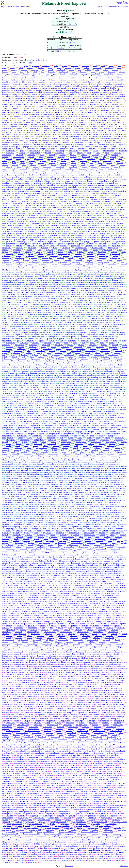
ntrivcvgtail (101, 173)
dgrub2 (38, 375)
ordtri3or (88, 70)
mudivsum (65, 424)
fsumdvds (99, 177)
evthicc (125, 345)
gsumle (39, 250)
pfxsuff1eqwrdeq (34, 151)
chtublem (9, 405)
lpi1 (122, 262)
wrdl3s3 (31, 157)
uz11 (103, 126)
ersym (4, 86)
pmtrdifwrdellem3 (36, 234)
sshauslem (47, 304)
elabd (95, 66)
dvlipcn (111, 365)
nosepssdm (112, 432)
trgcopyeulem (41, 458)
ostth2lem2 (96, 430)
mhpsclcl (16, 274)
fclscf (53, 320)
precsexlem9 (38, 444)
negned (104, 120)
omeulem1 (6, 84)
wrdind (86, 151)
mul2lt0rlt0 (82, 128)
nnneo (73, 84)
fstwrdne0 (19, 149)
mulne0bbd (61, 122)
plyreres (29, 377)
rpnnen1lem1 (20, 128)
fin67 (82, 112)
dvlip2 (120, 365)
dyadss (4, 353)
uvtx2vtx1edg (121, 476)
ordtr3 (97, 70)
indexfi (40, 92)
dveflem (38, 365)
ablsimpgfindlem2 (98, 248)
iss (43, 70)
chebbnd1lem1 (48, 417)
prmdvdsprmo (95, 199)
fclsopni (5, 320)
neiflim (46, 318)
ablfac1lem (31, 246)
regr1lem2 (90, 312)
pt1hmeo (56, 314)
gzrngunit (54, 264)
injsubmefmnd (21, 223)
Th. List (23, 6)
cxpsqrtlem (118, 387)
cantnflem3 (30, 100)
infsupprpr (122, 94)
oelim (68, 82)
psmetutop (116, 331)
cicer (35, 207)
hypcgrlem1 (6, 458)
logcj (76, 385)
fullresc (54, 207)
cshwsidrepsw (121, 199)
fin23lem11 (6, 110)
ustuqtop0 (95, 324)
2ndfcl (88, 213)
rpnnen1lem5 (47, 128)
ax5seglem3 (60, 462)
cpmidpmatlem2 (60, 296)
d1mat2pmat (6, 288)
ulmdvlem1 (33, 381)
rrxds (58, 343)
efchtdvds (100, 401)
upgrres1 (100, 474)
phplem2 (91, 90)
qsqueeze (55, 130)
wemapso (108, 96)
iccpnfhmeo (84, 337)
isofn (78, 205)
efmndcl (102, 221)
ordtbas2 (121, 300)
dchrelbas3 (94, 405)
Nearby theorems (123, 4)
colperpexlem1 (53, 454)
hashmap (80, 145)
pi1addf (50, 339)
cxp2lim (84, 395)
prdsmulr (87, 201)
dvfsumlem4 (75, 369)
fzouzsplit (65, 134)
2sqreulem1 (113, 415)
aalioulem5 (6, 379)
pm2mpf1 (63, 292)
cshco (42, 155)
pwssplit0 (68, 260)
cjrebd (27, 159)
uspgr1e (66, 472)
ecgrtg (27, 466)
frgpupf (71, 240)
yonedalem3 (47, 215)
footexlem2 (40, 454)
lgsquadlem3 (56, 413)
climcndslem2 (76, 171)
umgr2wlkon (36, 494)
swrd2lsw (5, 157)
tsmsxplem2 (63, 324)
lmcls (8, 304)
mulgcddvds (51, 185)
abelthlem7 (6, 383)
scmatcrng (44, 282)
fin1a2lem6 (92, 112)
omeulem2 (17, 84)
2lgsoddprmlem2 (106, 413)
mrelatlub (54, 217)
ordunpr (80, 78)
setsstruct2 (64, 201)
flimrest (95, 318)
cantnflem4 (41, 100)
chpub (39, 405)
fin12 (4, 114)
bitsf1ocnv (91, 181)
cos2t (109, 175)
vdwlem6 (82, 197)
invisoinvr (17, 207)
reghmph (124, 312)
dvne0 (83, 367)
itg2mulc (94, 357)
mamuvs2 (52, 278)
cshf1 (89, 153)
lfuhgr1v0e (77, 472)
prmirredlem (112, 264)
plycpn (38, 377)
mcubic (40, 391)
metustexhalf (81, 331)
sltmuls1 (124, 442)
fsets (35, 201)
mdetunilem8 (44, 284)
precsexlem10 (52, 444)
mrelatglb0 (43, 217)
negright (25, 442)
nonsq (107, 187)
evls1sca (77, 276)
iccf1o (62, 132)
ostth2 (8, 432)
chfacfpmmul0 (11, 296)
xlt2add (88, 130)
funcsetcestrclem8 (37, 213)
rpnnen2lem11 (30, 177)
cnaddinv (41, 242)
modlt (37, 139)
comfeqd (5, 205)
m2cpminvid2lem (56, 288)
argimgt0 (106, 385)
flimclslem (106, 318)
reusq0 (73, 161)
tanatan (41, 393)
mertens (79, 173)
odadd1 (114, 240)
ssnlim (89, 78)
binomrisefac (44, 175)
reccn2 (83, 165)
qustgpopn (6, 324)
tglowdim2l (24, 452)
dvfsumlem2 (49, 369)
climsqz (122, 165)
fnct (90, 114)
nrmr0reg (114, 312)
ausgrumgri (85, 468)
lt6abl (77, 242)
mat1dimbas (44, 280)
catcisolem (39, 211)
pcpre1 (47, 191)
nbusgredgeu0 (97, 476)
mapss (4, 88)
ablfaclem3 (44, 248)
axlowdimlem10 (7, 464)
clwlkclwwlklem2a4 (13, 496)
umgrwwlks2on (64, 494)
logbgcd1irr (58, 389)
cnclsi (90, 302)
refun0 (4, 308)
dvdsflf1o (47, 403)
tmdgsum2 (49, 322)
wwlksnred (21, 490)
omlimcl (108, 82)
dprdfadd (81, 244)
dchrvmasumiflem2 (26, 421)
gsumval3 (97, 242)
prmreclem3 (19, 195)
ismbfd (78, 353)
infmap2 (91, 106)
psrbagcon (89, 270)
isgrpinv (88, 223)
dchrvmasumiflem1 (9, 421)
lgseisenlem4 (6, 413)
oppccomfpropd (41, 205)
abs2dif (5, 161)
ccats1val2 (93, 149)
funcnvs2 (52, 155)
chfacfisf (50, 294)
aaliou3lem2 (28, 379)
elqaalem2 (82, 377)
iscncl (81, 302)
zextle (46, 126)
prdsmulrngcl (73, 250)
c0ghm (91, 252)
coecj (8, 377)
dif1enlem (59, 90)
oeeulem (34, 84)
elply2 (103, 373)
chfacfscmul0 (89, 294)
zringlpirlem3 (67, 264)
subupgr (124, 472)
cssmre (70, 268)
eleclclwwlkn (20, 500)
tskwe (100, 102)
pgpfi (102, 236)
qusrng (95, 250)
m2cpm (18, 288)
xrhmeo (96, 337)
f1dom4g (84, 88)
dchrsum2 (37, 407)
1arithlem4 (44, 195)
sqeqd (122, 157)
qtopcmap (60, 312)
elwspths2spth (90, 494)
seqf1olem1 (57, 141)
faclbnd (46, 143)
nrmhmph (9, 314)
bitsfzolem (37, 181)
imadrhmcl (60, 258)
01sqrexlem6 (65, 159)
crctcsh (9, 488)
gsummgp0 (16, 252)
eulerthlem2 (29, 189)
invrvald (93, 284)
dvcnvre (5, 369)
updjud (92, 102)
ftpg (41, 74)
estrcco (50, 211)
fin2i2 (16, 110)
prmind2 (123, 185)
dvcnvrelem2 (113, 367)
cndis (117, 302)
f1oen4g (74, 88)
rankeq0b (53, 102)
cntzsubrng (79, 254)
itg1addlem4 (23, 355)
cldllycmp (117, 306)
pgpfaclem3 (32, 248)
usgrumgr (123, 468)
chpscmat (120, 292)
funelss (4, 80)
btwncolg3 (17, 450)
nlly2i (107, 306)
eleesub (80, 460)
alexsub (93, 320)
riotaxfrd (99, 76)
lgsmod (61, 409)
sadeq (27, 183)
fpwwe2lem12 (59, 116)
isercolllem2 (60, 167)
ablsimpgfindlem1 (81, 248)
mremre (42, 203)
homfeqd (118, 203)
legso (71, 450)
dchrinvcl (106, 405)
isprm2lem (112, 185)
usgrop (74, 468)
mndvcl (107, 219)
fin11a (38, 112)
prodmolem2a (20, 175)
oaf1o (76, 82)
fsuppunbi (96, 92)
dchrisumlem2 (80, 419)
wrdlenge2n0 (6, 149)
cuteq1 (30, 438)
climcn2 (73, 165)
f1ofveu (109, 76)
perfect (84, 405)
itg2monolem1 (7, 359)
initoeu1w (49, 209)
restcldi (90, 300)
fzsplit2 (96, 132)
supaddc (74, 124)
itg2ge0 (5, 357)
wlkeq (25, 482)
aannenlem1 (95, 377)
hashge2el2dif (38, 147)
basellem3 (17, 401)
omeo (124, 179)
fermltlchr (35, 266)
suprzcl (64, 126)
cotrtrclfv (50, 157)
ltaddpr (105, 118)
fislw (69, 238)
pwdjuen (51, 106)
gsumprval (10, 219)
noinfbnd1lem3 (7, 436)
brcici (27, 207)
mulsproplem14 (111, 442)
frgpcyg (111, 266)
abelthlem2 (119, 381)
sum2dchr (60, 407)
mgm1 (113, 217)
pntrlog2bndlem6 (24, 428)
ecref (26, 86)
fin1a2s (13, 114)
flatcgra (93, 458)
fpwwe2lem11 (45, 116)
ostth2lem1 (84, 430)
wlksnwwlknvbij (8, 492)
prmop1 (83, 199)
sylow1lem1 (41, 236)
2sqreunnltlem (33, 417)
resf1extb (109, 78)
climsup (94, 167)
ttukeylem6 (70, 114)
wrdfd (105, 147)
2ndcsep (88, 306)
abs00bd (102, 159)
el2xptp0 (120, 78)
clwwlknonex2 (7, 502)
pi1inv (71, 339)
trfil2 (116, 314)
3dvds (31, 179)
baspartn (81, 298)
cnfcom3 (102, 100)
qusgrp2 (64, 225)
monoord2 (45, 141)
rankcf (49, 118)
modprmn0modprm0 (107, 189)
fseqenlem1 (34, 104)
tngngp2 (25, 333)
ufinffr (79, 316)
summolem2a (70, 169)
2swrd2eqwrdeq (18, 157)
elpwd (4, 68)
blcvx (47, 335)
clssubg (90, 322)
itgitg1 (20, 361)
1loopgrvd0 (48, 480)
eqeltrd (56, 66)
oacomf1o (98, 82)
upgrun (42, 468)
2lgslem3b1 (80, 413)
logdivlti (24, 387)
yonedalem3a (6, 215)
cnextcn (27, 322)
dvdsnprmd (10, 187)
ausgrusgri (97, 468)
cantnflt (51, 98)
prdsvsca (97, 201)
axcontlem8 (113, 464)
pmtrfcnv (107, 231)
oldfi (62, 438)
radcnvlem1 (75, 381)
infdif (82, 106)
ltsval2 (26, 432)
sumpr (92, 169)
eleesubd (90, 460)
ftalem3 (105, 399)
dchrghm (117, 405)
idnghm (18, 335)
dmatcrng (115, 280)
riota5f (90, 76)
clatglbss (121, 215)
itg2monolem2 (21, 359)
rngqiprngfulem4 (103, 262)
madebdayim (51, 438)
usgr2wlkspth (82, 484)
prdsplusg (76, 201)
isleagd (4, 460)
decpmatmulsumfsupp (9, 290)
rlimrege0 (120, 163)
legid (27, 450)
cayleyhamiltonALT (67, 298)
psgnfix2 (122, 266)
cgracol (102, 458)
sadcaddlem (103, 181)
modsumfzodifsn (120, 139)
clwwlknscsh (6, 500)
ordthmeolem (44, 314)
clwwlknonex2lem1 (114, 500)
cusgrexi (67, 478)
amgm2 (53, 161)
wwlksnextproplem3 (61, 492)
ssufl (43, 316)
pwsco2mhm (46, 221)
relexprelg (62, 157)
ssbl (105, 329)
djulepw (61, 106)
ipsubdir (22, 268)
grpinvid (98, 223)
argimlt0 (116, 385)
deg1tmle (85, 371)
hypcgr (30, 458)
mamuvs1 (41, 278)
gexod (122, 234)
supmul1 (94, 124)
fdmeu (93, 72)
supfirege (114, 124)
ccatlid (53, 149)
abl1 (31, 242)
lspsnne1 (100, 260)
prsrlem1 (5, 120)
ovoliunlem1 (100, 347)
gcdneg (58, 183)
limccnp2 (66, 363)
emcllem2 (61, 397)
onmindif (115, 70)
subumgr (9, 474)
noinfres (117, 434)
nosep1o (91, 432)
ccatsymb (43, 149)
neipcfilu (73, 326)
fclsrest (44, 320)
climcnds (88, 171)
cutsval (101, 436)
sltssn (92, 436)
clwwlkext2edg (80, 498)
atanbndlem (73, 393)
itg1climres (56, 355)
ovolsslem (21, 347)
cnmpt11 (124, 310)
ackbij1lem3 (103, 106)
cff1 (54, 108)
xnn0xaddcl (67, 130)
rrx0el (66, 343)
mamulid (88, 278)
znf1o (64, 266)
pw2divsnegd (111, 446)
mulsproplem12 (81, 442)
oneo (117, 82)
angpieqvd (6, 391)
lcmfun (40, 185)
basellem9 (51, 401)
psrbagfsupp (65, 270)
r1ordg (15, 102)
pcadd (8, 193)
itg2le (32, 357)
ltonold (122, 444)
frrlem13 (92, 80)
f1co (43, 72)
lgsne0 (82, 409)
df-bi (30, 63)
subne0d (114, 120)
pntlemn (124, 428)
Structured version (103, 6)
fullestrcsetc (23, 213)
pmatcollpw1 (26, 290)
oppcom (88, 454)
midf (57, 456)
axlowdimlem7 (111, 462)
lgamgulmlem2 (7, 399)
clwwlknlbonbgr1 (111, 496)
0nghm (123, 333)
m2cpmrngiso (85, 288)
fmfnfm (27, 318)
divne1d (24, 124)
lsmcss (61, 268)
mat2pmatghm (79, 286)
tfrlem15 (15, 82)
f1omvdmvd (56, 231)
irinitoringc (10, 266)
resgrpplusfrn (76, 223)
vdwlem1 (39, 197)
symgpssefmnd (56, 229)
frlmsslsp (5, 270)
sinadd (91, 175)
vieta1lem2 (71, 377)
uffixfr (70, 316)
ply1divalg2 (108, 371)
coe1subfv (80, 274)
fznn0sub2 (26, 134)
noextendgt (56, 432)
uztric (95, 126)
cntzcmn (93, 240)
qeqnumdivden (72, 187)
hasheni (109, 143)
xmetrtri (5, 329)
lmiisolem (114, 456)
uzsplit (115, 132)
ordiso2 (8, 96)
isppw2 (70, 401)
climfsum (54, 171)
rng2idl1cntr (89, 262)
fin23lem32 (56, 110)
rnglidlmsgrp (20, 262)
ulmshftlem (109, 379)
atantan (62, 393)
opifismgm (124, 217)
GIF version (125, 6)
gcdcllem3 (37, 183)
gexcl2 (19, 236)
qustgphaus (29, 324)
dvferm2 (85, 365)
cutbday (111, 436)
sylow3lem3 (92, 238)
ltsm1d (44, 442)
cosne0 (118, 383)
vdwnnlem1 (18, 199)
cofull (8, 209)
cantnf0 (60, 98)
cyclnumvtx (6, 486)
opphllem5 (111, 454)
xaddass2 (78, 130)
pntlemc (84, 428)
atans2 (94, 393)
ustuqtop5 (5, 326)
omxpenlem (6, 90)
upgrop (90, 466)
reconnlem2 (91, 335)
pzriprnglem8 (23, 266)
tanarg (14, 387)
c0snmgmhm (102, 252)
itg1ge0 (12, 355)
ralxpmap (22, 88)
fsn (34, 74)
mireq (34, 452)
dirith (55, 424)
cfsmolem (71, 108)
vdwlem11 (116, 197)
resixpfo (54, 88)
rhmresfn (66, 256)
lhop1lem (93, 367)
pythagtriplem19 (23, 191)
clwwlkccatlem (119, 494)
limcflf (16, 363)
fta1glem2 (34, 373)
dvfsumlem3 (62, 369)
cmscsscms (48, 343)
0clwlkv (89, 502)
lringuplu (51, 254)
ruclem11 (53, 177)
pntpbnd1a (38, 428)
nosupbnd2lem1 (85, 434)
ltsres (35, 432)
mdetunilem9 (57, 284)
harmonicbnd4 (85, 397)
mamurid (98, 278)
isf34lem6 (28, 112)
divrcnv (98, 171)
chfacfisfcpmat (63, 294)
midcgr (76, 456)
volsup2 (39, 353)
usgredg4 (87, 470)
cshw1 (107, 153)
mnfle (29, 130)
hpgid (32, 456)
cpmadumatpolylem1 (9, 298)
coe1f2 (58, 274)
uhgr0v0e (56, 472)
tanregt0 (36, 385)
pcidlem (57, 191)
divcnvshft (109, 171)
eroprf (67, 86)
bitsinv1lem (79, 181)
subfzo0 (5, 136)
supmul (104, 124)
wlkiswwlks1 (58, 488)
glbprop (80, 215)
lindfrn (35, 270)
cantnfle (41, 98)
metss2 (25, 331)
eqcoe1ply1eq (106, 274)
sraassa (54, 270)
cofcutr (70, 438)
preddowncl (61, 70)
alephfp (5, 106)
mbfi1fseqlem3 (69, 355)
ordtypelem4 (19, 96)
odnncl (64, 234)
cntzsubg (123, 227)
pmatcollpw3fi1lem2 (9, 292)
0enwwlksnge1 (44, 488)
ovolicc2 (93, 349)
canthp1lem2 (86, 116)
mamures (121, 276)
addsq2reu (62, 415)
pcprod (47, 193)
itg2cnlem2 (118, 359)
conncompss (43, 306)
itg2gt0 (95, 359)
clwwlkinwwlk (7, 498)
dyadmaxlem (16, 353)
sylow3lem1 (79, 238)
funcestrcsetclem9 (8, 213)
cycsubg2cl (28, 227)
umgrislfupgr (63, 468)
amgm (28, 397)
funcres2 (102, 207)
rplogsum (36, 424)
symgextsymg (117, 229)
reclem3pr (116, 118)
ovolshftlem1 (21, 349)
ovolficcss (10, 347)
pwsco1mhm (33, 221)
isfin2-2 (26, 110)
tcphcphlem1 (30, 341)
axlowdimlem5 (96, 462)
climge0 (15, 165)
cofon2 (90, 84)
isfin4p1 (113, 108)
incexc (64, 171)
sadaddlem (6, 183)
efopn (89, 387)
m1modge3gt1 (78, 139)
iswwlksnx (19, 488)
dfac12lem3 (40, 106)
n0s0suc (46, 446)
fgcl (100, 314)
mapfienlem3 (46, 94)
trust (73, 324)
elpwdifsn (41, 68)
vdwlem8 (93, 197)
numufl (35, 316)
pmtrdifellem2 (21, 234)
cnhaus (26, 304)
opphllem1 (99, 454)
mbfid (69, 353)
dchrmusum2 (109, 419)
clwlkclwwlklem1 (47, 496)
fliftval (53, 76)
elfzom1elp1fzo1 (93, 134)
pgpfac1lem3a (103, 246)
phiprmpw (5, 189)
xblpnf (73, 329)
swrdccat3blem (35, 153)
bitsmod (57, 181)
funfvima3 (73, 74)
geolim (14, 173)
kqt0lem (79, 312)
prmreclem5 (32, 195)
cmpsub (77, 304)
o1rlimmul (102, 165)
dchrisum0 (25, 424)
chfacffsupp (76, 294)
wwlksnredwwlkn (60, 490)
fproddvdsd (55, 179)
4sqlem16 (17, 197)
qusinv (117, 225)
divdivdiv (109, 122)
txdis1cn (73, 310)
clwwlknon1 (83, 500)
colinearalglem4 (68, 460)
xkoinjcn (20, 312)
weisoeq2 (81, 76)
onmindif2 (70, 78)
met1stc (45, 331)
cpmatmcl (53, 286)
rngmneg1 (49, 250)
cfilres (115, 341)
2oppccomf (27, 205)
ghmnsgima (69, 227)
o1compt (33, 165)
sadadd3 (114, 181)
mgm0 (104, 217)
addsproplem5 (25, 440)
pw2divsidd (18, 448)
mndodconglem (52, 234)
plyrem (60, 377)
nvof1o (4, 76)
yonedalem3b (34, 215)
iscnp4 (53, 302)
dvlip (102, 365)
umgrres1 (111, 474)
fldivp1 (57, 193)
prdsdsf (15, 329)
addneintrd (52, 120)
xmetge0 (105, 326)
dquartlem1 (61, 391)
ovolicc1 (69, 349)
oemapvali (106, 98)
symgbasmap (33, 229)
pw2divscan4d (97, 446)
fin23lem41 (117, 110)
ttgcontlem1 (43, 460)
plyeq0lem (122, 373)
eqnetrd (65, 66)
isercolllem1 (47, 167)
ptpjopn (125, 308)
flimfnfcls (74, 320)
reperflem (57, 335)
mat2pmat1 (106, 286)
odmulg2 (82, 234)
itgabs (89, 361)
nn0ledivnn (106, 128)
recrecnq (68, 118)
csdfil (8, 316)
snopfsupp (115, 92)
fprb (47, 74)
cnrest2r (108, 302)
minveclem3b (20, 345)
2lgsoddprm (120, 413)
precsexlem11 (66, 444)
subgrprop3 (103, 472)
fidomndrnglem (47, 258)
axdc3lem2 (36, 114)
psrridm (9, 272)
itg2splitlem (105, 357)
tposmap (5, 280)
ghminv (39, 227)
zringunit (90, 264)
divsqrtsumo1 (108, 395)
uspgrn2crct (42, 486)
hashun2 (27, 145)
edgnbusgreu (83, 476)
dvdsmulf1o (101, 403)
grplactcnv (22, 225)
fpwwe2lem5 (18, 116)
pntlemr (9, 430)
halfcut (29, 448)
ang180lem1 (71, 389)
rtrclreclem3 (86, 157)
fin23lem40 (105, 110)
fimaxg (107, 90)
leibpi (122, 393)
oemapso (96, 98)
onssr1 (44, 102)
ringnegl (119, 250)
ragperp (5, 454)
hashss (59, 145)
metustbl (104, 331)
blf (89, 329)
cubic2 (50, 391)
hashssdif (69, 145)
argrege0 (95, 385)
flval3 (41, 136)
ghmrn (48, 227)
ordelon (71, 70)
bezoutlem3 (69, 183)
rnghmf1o (80, 252)
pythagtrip (37, 191)
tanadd (100, 175)
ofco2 (108, 278)
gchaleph (123, 116)
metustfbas (93, 331)
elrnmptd (24, 70)
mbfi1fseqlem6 (113, 355)
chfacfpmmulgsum (44, 296)
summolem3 (57, 169)
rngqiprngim (76, 262)
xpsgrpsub (84, 225)
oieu (79, 96)
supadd (84, 124)
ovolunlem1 (78, 347)
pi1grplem (60, 339)
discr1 (17, 143)
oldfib (76, 446)
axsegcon (49, 462)
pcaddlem (123, 191)
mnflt (12, 130)
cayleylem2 (92, 229)
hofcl (115, 213)
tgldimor (97, 448)
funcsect (73, 207)
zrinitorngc (42, 256)
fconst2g (63, 74)
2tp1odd (77, 179)
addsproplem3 (120, 438)
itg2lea (71, 357)
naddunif (119, 84)
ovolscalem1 (34, 349)
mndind (22, 221)
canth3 (98, 114)
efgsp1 (32, 240)
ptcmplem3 (116, 320)
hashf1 (112, 145)
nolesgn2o (68, 432)
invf (61, 205)
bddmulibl (99, 361)
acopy (111, 458)
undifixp (44, 88)
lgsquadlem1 (30, 413)
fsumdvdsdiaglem (34, 403)
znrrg (102, 266)
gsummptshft (10, 244)
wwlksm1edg (118, 488)
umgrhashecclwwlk (51, 500)
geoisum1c (46, 173)
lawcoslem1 (109, 389)
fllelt (14, 136)
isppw (61, 401)
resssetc (18, 211)
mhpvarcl (27, 274)
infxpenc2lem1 (7, 104)
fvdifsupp (42, 80)
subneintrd (6, 122)
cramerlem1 (104, 284)
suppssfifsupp (74, 92)
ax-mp (32, 60)
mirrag (82, 452)
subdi (39, 122)
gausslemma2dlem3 (68, 411)
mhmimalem (10, 221)
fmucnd (62, 326)
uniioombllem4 (105, 351)
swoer (19, 86)
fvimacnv (122, 72)
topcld (4, 300)
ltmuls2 (18, 444)
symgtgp (60, 322)
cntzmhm (9, 229)
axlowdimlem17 (38, 464)
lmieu (94, 456)
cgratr (83, 458)
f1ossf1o (26, 74)
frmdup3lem (80, 221)
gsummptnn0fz (48, 244)
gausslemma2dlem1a (50, 411)
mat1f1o (82, 280)
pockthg (114, 193)
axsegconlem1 (113, 460)
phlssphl (42, 268)
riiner (49, 86)
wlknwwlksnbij (7, 490)
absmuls (112, 444)
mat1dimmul (70, 280)
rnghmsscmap (7, 256)
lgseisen (18, 413)
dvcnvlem (28, 365)
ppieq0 (121, 401)
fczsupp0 (74, 80)
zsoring (85, 446)
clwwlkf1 (56, 498)
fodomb (81, 114)
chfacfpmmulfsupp (27, 296)
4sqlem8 (75, 195)
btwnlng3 (117, 450)
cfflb (61, 108)
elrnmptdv (35, 70)
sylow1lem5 (92, 236)
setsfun (44, 201)
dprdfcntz (71, 244)
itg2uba (61, 357)
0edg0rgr (117, 480)
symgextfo (104, 229)
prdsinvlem (42, 225)
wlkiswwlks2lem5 (73, 488)
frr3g (7, 102)
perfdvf (95, 363)
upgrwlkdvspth (116, 482)
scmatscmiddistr (7, 282)
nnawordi (52, 84)
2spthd (4, 494)
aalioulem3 (107, 377)
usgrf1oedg (75, 470)
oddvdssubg (21, 242)
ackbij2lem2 (17, 108)
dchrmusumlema (95, 419)
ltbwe (54, 272)
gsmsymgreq (19, 231)
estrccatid (60, 211)
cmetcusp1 (36, 343)
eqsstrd (111, 66)
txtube (82, 310)
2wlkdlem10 (117, 492)
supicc (86, 132)
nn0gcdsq (85, 187)
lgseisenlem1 (84, 411)
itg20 (23, 357)
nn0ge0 (24, 126)
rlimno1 (36, 167)
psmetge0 (94, 326)
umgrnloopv (123, 466)
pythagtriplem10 (8, 191)
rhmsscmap (91, 256)
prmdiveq (41, 189)
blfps (82, 329)
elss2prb (65, 147)
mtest (56, 381)
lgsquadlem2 (43, 413)
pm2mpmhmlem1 (93, 292)
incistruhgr (79, 466)
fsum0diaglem (113, 169)
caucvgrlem (105, 167)
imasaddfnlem (18, 203)
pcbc (85, 193)
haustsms (51, 324)
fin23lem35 (80, 110)
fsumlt (25, 171)
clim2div (90, 173)
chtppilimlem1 (88, 417)
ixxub (28, 132)
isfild (83, 314)
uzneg (86, 126)
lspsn (35, 260)
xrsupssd (9, 132)
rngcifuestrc (30, 256)
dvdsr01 (60, 252)
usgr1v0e (9, 476)
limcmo (25, 363)
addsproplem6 (39, 440)
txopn (99, 308)
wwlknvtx (31, 488)
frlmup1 (25, 270)
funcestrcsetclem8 (111, 211)
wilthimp (95, 399)
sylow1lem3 (66, 236)
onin (80, 70)
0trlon (71, 502)
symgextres (6, 231)
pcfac (77, 193)
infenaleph (115, 104)
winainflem (19, 118)
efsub (55, 175)
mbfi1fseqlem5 (99, 355)
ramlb (36, 199)
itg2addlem (85, 359)
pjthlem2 (81, 345)
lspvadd (89, 260)
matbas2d (63, 278)
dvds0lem (87, 177)
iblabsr (69, 361)
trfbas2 (74, 314)
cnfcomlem (82, 100)
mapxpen (48, 90)
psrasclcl (19, 272)
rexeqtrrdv (85, 66)
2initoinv (37, 209)
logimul (5, 387)
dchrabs (5, 407)
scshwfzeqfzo (7, 155)
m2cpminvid (42, 288)
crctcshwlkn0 (123, 486)
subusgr (19, 474)
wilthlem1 (72, 399)
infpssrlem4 (83, 108)
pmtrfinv (86, 231)
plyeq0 (8, 375)
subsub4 (94, 120)
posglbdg (110, 215)
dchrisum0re (75, 421)
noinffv (107, 434)
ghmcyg (86, 242)
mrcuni (69, 203)
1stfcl (79, 213)
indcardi (54, 104)
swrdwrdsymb (11, 151)
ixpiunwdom (30, 98)
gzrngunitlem (42, 264)
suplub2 (94, 94)
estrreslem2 (87, 211)
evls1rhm (66, 276)
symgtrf (118, 231)
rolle (94, 365)
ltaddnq (78, 118)
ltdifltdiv (59, 136)
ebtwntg (18, 466)
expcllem (85, 141)
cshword (80, 153)
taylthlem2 (88, 379)
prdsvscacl (6, 260)
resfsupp (15, 94)
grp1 (32, 225)
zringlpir (100, 264)
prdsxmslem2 (57, 331)
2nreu (119, 66)
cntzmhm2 (20, 229)
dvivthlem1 (63, 367)
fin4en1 (94, 108)
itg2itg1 (14, 357)
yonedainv (59, 215)
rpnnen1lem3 (33, 128)
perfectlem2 (73, 405)
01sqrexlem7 (78, 159)
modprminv (76, 189)
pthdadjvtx (102, 482)
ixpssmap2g (34, 88)
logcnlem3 (58, 387)
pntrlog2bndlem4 (116, 426)
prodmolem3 (6, 175)
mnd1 (98, 219)
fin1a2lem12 (117, 112)
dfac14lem (18, 310)
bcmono (70, 407)
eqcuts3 (20, 438)
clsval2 (29, 300)
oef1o (72, 100)
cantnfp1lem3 (84, 98)
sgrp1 (32, 219)
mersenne (61, 405)
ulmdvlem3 (45, 381)
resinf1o (25, 385)
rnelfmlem (117, 316)
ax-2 (42, 60)
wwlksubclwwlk (111, 498)
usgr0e (46, 472)
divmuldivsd (79, 444)
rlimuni (74, 163)
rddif (13, 161)
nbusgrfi (109, 476)
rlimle (19, 167)
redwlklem (71, 482)
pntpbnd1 (49, 428)
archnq (87, 118)
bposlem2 (101, 407)
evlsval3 (97, 272)
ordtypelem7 (44, 96)
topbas (107, 298)
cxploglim (95, 395)
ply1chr (18, 276)
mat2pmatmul (93, 286)
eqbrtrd (78, 68)
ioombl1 (52, 351)
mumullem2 (10, 403)
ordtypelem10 (69, 96)
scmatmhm (67, 282)
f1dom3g (94, 88)
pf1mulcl (98, 276)
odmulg (92, 234)
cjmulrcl (113, 157)
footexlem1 (28, 454)
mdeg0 (15, 371)
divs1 (27, 444)
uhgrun (56, 466)
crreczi (115, 141)
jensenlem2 (6, 397)
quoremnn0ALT (108, 136)
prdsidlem (88, 219)
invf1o (70, 205)
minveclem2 (6, 345)
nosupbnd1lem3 (54, 434)
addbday (64, 440)
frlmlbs (15, 270)
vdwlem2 (50, 197)
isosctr (120, 389)
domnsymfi (70, 90)
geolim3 (17, 379)
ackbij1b (5, 108)
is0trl (62, 502)
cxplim (65, 395)
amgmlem (18, 397)
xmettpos (116, 326)
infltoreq (112, 94)
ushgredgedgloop (21, 472)
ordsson (60, 78)
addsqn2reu (74, 415)
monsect (87, 205)
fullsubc (44, 207)
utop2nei (42, 326)
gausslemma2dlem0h (32, 411)
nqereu (58, 118)
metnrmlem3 (23, 337)
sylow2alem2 (24, 238)
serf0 (13, 169)
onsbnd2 (36, 446)
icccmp (80, 335)
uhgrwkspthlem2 (21, 484)
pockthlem (103, 193)
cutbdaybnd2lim (7, 438)
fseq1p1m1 (6, 134)
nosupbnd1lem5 (70, 434)
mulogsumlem (78, 424)
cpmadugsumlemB (76, 296)
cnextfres (37, 322)
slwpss (111, 236)
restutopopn (83, 324)
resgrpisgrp (106, 225)
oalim (51, 82)
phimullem (17, 189)
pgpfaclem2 (19, 248)
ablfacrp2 (19, 246)
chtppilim (100, 417)
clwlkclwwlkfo (96, 496)
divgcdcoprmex (77, 185)
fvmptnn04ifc (24, 294)
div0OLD (82, 122)
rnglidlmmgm (7, 262)
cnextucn (83, 326)
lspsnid (16, 260)
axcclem (59, 114)
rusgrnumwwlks (104, 494)
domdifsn (113, 88)
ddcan (119, 122)
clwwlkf (45, 498)
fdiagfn (13, 88)
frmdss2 (58, 221)
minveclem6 (59, 345)
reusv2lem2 (97, 68)
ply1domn (96, 371)
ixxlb (36, 132)
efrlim (56, 395)
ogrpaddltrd (17, 250)
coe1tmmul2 (92, 274)
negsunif (5, 442)
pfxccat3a (22, 153)
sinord (16, 385)
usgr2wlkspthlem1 (49, 484)
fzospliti (55, 134)
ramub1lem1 (63, 199)
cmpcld (87, 304)
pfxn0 (22, 151)
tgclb (99, 298)
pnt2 (68, 430)
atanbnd (84, 393)
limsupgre (95, 161)
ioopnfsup (5, 139)
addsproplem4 (11, 440)
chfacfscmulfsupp (104, 294)
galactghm (80, 229)
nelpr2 (12, 68)
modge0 (27, 139)
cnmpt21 (9, 312)
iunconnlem (10, 306)
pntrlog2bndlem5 (8, 428)
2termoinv (70, 209)
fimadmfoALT (64, 72)
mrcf (61, 203)
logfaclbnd (50, 405)
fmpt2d (17, 74)
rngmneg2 (61, 250)
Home (9, 6)
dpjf (123, 244)
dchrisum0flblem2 (60, 421)
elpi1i (41, 339)
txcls (107, 308)
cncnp (99, 302)
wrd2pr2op (95, 155)
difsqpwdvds (110, 191)
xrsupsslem (99, 130)
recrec (99, 122)
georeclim (35, 173)
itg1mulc (35, 355)
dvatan (103, 393)
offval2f (14, 78)
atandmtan (51, 393)
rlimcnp (36, 395)
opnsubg (80, 322)
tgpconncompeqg (103, 322)
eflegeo (72, 175)
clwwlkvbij (20, 502)
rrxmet (102, 343)
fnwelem (32, 80)
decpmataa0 (99, 288)
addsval (108, 438)
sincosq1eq (107, 383)
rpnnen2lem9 (16, 177)
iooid (44, 132)
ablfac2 (55, 248)
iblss (4, 361)
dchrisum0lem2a (119, 421)
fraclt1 (22, 136)
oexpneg (66, 179)
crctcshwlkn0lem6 (107, 486)
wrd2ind (95, 151)
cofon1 (81, 84)
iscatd (109, 203)
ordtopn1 (9, 302)
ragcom (55, 452)
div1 (91, 122)
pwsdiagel (120, 201)
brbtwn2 (55, 460)
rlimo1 (92, 165)
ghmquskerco (92, 227)
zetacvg (111, 397)
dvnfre (18, 365)
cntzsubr (90, 254)
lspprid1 (26, 260)
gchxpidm (112, 116)
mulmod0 (17, 139)
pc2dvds (87, 191)
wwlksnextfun (90, 490)
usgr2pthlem (95, 484)
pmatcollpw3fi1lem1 (115, 290)
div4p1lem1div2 (12, 126)
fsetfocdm (96, 86)
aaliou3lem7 (54, 379)
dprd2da (115, 244)
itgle (29, 361)
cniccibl (110, 361)
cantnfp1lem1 (71, 98)
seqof (76, 141)
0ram (45, 199)
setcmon (112, 209)
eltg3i (90, 298)
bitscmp (67, 181)
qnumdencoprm (58, 187)
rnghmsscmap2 (115, 254)
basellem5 (28, 401)
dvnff (115, 363)
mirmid (85, 456)
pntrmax (75, 426)
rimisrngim (10, 254)
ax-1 (37, 60)
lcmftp (31, 185)
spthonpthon (6, 484)
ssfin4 (103, 108)
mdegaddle (26, 371)
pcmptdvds (37, 193)
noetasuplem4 (51, 436)
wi (15, 57)
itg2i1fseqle (60, 359)
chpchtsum (29, 405)
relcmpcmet (24, 343)
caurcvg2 (117, 167)
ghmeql (58, 227)
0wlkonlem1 (42, 502)
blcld (17, 331)
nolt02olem (10, 434)
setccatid (102, 209)
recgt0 (44, 124)
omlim (60, 82)
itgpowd (120, 369)
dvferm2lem (73, 365)
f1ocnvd (5, 78)
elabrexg (84, 74)
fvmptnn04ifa (11, 294)
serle (68, 141)
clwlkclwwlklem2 (64, 496)
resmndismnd (119, 219)
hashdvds (117, 187)
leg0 (63, 450)
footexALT (16, 454)
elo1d (31, 163)
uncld (20, 300)
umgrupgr (111, 466)
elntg (36, 466)
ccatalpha (81, 149)
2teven (99, 179)
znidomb (85, 266)
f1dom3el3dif (109, 74)
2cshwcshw (117, 153)
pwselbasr (108, 201)
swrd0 (112, 149)
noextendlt (45, 432)
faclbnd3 (66, 143)
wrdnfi (114, 147)
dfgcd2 (80, 183)
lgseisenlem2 (97, 411)
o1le (27, 167)
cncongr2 (101, 185)
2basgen (117, 298)
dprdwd (60, 244)
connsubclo (121, 304)
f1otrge (32, 460)
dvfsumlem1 (36, 369)
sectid (115, 205)
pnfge (20, 130)
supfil (17, 316)
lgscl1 (52, 409)
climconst (41, 163)
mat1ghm (93, 280)
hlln (78, 450)
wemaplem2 (97, 96)
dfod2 (113, 234)
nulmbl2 (115, 349)
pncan (75, 120)
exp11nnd (35, 143)
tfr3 (23, 82)
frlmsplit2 (87, 268)
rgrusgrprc (6, 482)
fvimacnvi (112, 72)
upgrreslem (47, 474)
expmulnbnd (6, 143)
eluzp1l (112, 126)
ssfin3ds (44, 110)
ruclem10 (42, 177)
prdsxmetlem (26, 329)
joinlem (90, 215)
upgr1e (18, 468)
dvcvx (14, 369)
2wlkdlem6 (93, 492)
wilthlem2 (84, 399)
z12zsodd (65, 448)
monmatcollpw (55, 290)
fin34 (57, 112)
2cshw (98, 153)
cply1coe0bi (6, 276)
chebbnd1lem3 (62, 417)
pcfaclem (67, 193)
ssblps (97, 329)
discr (26, 143)
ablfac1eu (63, 246)
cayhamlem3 (38, 298)
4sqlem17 (28, 197)
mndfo (66, 219)
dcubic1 (31, 391)
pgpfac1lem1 (76, 246)
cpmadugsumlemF (110, 296)
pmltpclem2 (93, 345)
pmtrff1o (97, 231)
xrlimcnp (46, 395)
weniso (62, 76)
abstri (120, 159)
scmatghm (56, 282)
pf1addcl (87, 276)
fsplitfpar (14, 80)
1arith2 (54, 195)
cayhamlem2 (25, 298)
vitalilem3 (59, 353)
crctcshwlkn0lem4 (74, 486)
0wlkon (53, 502)
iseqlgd (14, 460)
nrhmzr (40, 254)
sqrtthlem (43, 161)
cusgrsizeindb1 (103, 478)
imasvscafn (31, 203)
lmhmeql (57, 260)
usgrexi (57, 478)
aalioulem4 (119, 377)
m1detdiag (104, 282)
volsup (29, 351)
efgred (52, 240)
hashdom (5, 145)
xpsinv (74, 225)
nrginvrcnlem (71, 333)
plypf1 (18, 375)
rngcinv (19, 256)
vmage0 (80, 401)
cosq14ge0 (95, 383)
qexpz (93, 193)
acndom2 (93, 104)
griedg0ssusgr (90, 472)
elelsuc (106, 70)
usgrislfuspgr (37, 470)
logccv (107, 387)
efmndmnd (113, 221)
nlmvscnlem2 (47, 333)
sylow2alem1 (11, 238)
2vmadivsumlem (8, 426)
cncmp (68, 304)
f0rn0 (35, 72)
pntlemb (94, 428)
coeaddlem (66, 375)
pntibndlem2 (72, 428)
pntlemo (49, 430)
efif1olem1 (47, 385)
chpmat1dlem (108, 292)
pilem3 (53, 383)
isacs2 (100, 203)
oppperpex (123, 454)
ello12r (4, 163)
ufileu (51, 316)
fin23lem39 (93, 110)
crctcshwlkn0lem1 (57, 486)
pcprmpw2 (98, 191)
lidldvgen (9, 264)
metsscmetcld (11, 343)
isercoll (84, 167)
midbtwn (66, 456)
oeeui (43, 84)
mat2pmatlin (119, 286)
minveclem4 (46, 345)
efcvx (34, 383)
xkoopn (90, 308)
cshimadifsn (31, 155)
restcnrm (36, 304)
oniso (26, 446)
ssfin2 (35, 110)
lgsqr (113, 409)
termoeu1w (82, 209)
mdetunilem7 (30, 284)
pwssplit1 (79, 260)
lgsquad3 (68, 413)
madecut (39, 438)
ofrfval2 (33, 78)
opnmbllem (28, 353)
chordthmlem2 (19, 391)
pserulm (86, 381)
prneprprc (68, 68)
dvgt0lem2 (26, 367)
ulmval (99, 379)
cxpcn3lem (6, 389)
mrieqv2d (90, 203)
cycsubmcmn (66, 242)
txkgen (91, 310)
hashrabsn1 (119, 143)
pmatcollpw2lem (40, 290)
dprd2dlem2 (103, 244)
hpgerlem (22, 456)
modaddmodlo (105, 139)
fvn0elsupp (53, 80)
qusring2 (50, 252)
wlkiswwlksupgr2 (103, 488)
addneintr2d (64, 120)
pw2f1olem (18, 90)
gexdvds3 (29, 236)
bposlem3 (113, 407)
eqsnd (50, 68)
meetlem (100, 215)
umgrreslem (59, 474)
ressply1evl (109, 276)
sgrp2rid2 (48, 223)
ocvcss (52, 268)
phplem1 (81, 90)
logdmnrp (46, 387)
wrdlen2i (84, 155)
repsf (71, 153)
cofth (16, 209)
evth (113, 337)
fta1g (43, 373)
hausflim (76, 318)
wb (21, 57)
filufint (60, 316)
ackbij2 (28, 108)
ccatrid (62, 149)
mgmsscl (73, 217)
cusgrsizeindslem (118, 478)
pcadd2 (17, 193)
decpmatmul (111, 288)
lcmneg (89, 183)
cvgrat (57, 173)
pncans (34, 442)
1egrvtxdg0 (83, 480)
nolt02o (21, 434)
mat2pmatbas (65, 286)
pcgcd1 (77, 191)
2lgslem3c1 (92, 413)
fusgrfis (19, 476)
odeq (73, 234)
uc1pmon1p (120, 371)
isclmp (98, 339)
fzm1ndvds (10, 179)
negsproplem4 (90, 440)
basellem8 (40, 401)
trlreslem (91, 482)
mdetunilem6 (17, 284)
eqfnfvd (101, 72)
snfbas (92, 314)
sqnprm (32, 187)
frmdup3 (92, 221)
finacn (73, 104)
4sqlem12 (118, 195)
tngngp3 (35, 333)
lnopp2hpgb (10, 456)
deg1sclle (74, 371)
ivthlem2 (104, 345)
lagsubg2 (5, 227)
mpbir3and (46, 66)
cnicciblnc (5, 363)
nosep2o (101, 432)
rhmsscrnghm (104, 256)
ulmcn (22, 381)
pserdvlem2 (107, 381)
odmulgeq (103, 234)
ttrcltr (124, 100)
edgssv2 (49, 470)
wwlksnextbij (117, 490)
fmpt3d (8, 74)
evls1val (55, 276)
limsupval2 (84, 161)
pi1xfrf (80, 339)
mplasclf (76, 272)
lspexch (119, 260)
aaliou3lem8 (41, 379)
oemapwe (52, 100)
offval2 (23, 78)
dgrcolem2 (124, 375)
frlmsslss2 (98, 268)
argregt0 (85, 385)
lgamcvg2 (61, 399)
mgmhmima (22, 219)
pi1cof (89, 339)
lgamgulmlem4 (37, 399)
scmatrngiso (80, 282)
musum (74, 403)
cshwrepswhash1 (12, 201)
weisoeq (71, 76)
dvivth (74, 367)
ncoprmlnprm (43, 187)
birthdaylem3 (24, 395)
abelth (16, 383)
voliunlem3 (18, 351)
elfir (65, 94)
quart (80, 391)
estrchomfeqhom (73, 211)
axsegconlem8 (21, 462)
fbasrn (108, 314)
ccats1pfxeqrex (74, 151)
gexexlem (9, 242)
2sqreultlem (6, 417)
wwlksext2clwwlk (95, 498)
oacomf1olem (86, 82)
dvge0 (45, 367)
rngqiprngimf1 (48, 262)
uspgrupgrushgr (110, 468)
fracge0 (32, 136)
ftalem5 (115, 399)
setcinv (9, 211)
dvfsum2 (87, 369)
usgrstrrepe (35, 472)
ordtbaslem (110, 300)
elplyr (112, 373)
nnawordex (63, 84)
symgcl (44, 229)
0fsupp (105, 92)
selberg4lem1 (63, 426)
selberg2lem (22, 426)
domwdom (19, 98)
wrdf (97, 147)
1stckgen (71, 308)
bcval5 (90, 143)
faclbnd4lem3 (78, 143)
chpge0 (90, 401)
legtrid (54, 450)
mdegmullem (51, 371)
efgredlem (42, 240)
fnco (22, 72)
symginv (69, 229)
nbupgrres (71, 476)
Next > (126, 2)
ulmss (14, 381)
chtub (19, 405)
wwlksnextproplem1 (25, 492)
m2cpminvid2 (71, 288)
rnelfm (4, 318)
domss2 (39, 90)
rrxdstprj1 (112, 343)
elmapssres (107, 86)
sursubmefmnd (7, 223)
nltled (33, 120)
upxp (56, 310)
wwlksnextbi (45, 490)
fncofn (14, 72)
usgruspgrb (24, 470)
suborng (91, 258)
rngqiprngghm (34, 262)
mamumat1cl (76, 278)
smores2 (110, 80)
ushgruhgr (46, 466)
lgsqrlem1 (92, 409)
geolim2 (24, 173)
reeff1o (25, 383)
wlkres (61, 482)
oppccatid (16, 205)
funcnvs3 (62, 155)
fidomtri (109, 102)
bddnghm (104, 333)
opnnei (73, 300)
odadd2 (124, 240)
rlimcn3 (53, 165)
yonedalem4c (20, 215)
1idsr (14, 120)
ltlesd (84, 436)
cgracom (74, 458)
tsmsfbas (40, 324)
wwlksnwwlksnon (78, 492)
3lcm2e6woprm (7, 185)
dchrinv (15, 407)
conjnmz (80, 227)
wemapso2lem (120, 96)
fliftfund (44, 76)
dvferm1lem (50, 365)
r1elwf (36, 102)
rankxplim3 (64, 102)
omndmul (5, 250)
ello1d (14, 163)
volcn (49, 353)
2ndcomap (77, 306)
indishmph (31, 314)
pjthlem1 (70, 345)
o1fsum (34, 171)
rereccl (4, 124)
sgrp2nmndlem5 (62, 223)
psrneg (113, 270)
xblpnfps (64, 329)
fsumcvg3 (82, 169)
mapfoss (85, 86)
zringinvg (79, 264)
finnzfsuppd (62, 92)
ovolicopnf (104, 349)
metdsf (102, 335)
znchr (94, 266)
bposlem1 (90, 407)
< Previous (118, 2)
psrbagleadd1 (101, 270)
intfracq (120, 136)
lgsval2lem (42, 409)
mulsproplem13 (96, 442)
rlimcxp (74, 395)
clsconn (31, 306)
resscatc (28, 211)
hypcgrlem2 (19, 458)
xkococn (114, 310)
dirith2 (46, 424)
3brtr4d (87, 68)
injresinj (119, 134)
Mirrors (3, 6)
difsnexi (51, 78)
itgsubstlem (109, 369)
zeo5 (108, 179)
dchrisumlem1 (66, 419)
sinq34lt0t (72, 383)
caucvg (4, 169)
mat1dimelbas (31, 280)
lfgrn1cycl (30, 486)
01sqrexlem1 (38, 159)
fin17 (73, 112)
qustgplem (17, 324)
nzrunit (21, 254)
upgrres (71, 474)
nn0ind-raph (75, 126)
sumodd (18, 181)
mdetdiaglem (116, 282)
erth (34, 86)
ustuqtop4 (117, 324)
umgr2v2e (95, 480)
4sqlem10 (96, 195)
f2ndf (23, 80)
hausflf (116, 318)
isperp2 (120, 452)
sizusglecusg (10, 480)
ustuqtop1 (106, 324)
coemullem (78, 375)
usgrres (90, 474)
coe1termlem (102, 375)
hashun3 (37, 145)
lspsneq (110, 260)
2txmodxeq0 (91, 139)
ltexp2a (95, 141)
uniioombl (118, 351)
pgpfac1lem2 (89, 246)
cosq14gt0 (83, 383)
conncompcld (56, 306)
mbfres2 (87, 353)
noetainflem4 (65, 436)
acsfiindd (21, 217)
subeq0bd (29, 122)
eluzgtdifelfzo (78, 134)
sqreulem (32, 161)
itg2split (117, 357)
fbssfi (65, 314)
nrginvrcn (83, 333)
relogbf (47, 389)
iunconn (21, 306)
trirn (84, 343)
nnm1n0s (67, 446)
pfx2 (105, 155)
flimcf (86, 318)
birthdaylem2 (11, 395)
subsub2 (84, 120)
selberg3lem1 (50, 426)
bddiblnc (120, 361)
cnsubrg (30, 264)
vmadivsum (10, 419)
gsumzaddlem (121, 242)
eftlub (63, 175)
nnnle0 (124, 124)
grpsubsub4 (10, 225)
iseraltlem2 (23, 169)
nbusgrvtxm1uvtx (12, 478)
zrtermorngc (54, 256)
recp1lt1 (64, 124)
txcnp (28, 310)
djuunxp (75, 102)
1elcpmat (5, 286)
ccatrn (71, 149)
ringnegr (5, 252)
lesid (75, 436)
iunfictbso (15, 106)
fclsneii (25, 320)
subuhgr (114, 472)
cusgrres (91, 478)
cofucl (83, 207)
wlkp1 (81, 482)
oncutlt (8, 446)
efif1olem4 (59, 385)
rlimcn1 (43, 165)
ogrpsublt (29, 250)
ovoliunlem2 (113, 347)
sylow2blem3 (48, 238)
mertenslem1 (68, 173)
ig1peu (64, 373)
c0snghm (114, 252)
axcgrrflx (101, 460)
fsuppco (34, 94)
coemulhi (89, 375)
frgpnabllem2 (53, 242)
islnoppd (78, 454)
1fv (46, 134)
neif (57, 300)
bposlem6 (124, 407)
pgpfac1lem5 (6, 248)
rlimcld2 (109, 163)
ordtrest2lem (32, 302)
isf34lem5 (17, 112)
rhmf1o (124, 252)
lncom (4, 452)
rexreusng (30, 68)
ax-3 (47, 60)
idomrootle (53, 373)
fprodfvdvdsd (42, 179)
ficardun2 (72, 106)
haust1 (17, 304)
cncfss (43, 337)
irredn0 (70, 252)
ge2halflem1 (119, 128)
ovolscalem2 (47, 349)
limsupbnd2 (107, 161)
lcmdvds (111, 183)
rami (28, 199)
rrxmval (92, 343)
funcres (92, 207)
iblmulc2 (79, 361)
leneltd (41, 120)
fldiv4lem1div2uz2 (72, 136)
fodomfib (116, 90)
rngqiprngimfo (62, 262)
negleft (15, 442)
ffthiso (123, 207)
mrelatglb (31, 217)
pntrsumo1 (86, 426)
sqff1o (21, 403)
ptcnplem (38, 310)
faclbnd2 (56, 143)
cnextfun (5, 322)
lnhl (86, 450)
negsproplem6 (118, 440)
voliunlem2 (6, 351)
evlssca (118, 272)
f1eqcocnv (14, 76)
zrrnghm (30, 254)
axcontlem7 (100, 464)
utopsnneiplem (18, 326)
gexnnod (9, 236)
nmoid (8, 335)
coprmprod (63, 185)
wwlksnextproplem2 (43, 492)
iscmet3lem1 (72, 341)
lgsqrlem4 (103, 409)
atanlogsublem (7, 393)
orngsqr (81, 258)
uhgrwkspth (35, 484)
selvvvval (5, 274)
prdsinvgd (53, 225)
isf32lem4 (5, 112)
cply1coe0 (118, 274)
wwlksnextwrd (75, 490)
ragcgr (110, 452)
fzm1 (16, 134)
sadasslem (17, 183)
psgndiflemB (10, 268)
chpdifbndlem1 (36, 426)
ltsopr (96, 118)
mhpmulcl (38, 274)
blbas (113, 329)
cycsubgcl (16, 227)
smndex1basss (36, 223)
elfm (97, 316)
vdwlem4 (71, 197)
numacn (64, 104)
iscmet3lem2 (85, 341)
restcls (99, 300)
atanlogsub (20, 393)
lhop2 (102, 367)
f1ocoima (25, 76)
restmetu (5, 333)
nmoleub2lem (109, 339)
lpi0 (115, 262)
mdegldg (5, 371)
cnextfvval (16, 322)
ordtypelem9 (56, 96)
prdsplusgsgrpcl (54, 219)
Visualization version (115, 6)
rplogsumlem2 (38, 419)
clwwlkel (35, 498)
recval (112, 159)
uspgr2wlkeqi (49, 482)
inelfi (72, 94)
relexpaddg (73, 157)
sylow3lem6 (118, 238)
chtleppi (122, 403)
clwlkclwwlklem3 (80, 496)
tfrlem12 (5, 82)
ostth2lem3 (108, 430)
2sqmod (51, 415)
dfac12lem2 (27, 106)
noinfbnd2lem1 (37, 436)
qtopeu (39, 312)
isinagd (121, 458)
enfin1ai (48, 112)
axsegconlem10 (36, 462)
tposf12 (83, 80)
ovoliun (125, 347)
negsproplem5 (104, 440)
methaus (35, 331)
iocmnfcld (37, 335)
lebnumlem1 (6, 339)
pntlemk (38, 430)
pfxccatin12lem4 (108, 151)
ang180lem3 (97, 389)
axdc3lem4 (48, 114)
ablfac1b (42, 246)
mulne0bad (49, 122)
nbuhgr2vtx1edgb (46, 476)
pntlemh (114, 428)
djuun (84, 102)
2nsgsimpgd (66, 248)
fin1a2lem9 (104, 112)
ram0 (53, 199)
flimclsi (66, 318)
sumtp (101, 169)
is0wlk (31, 502)
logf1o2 (80, 387)
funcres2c (113, 207)
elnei (64, 300)
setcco (92, 209)
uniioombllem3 (90, 351)
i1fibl (12, 361)
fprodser (32, 175)
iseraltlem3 (35, 169)
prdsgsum (35, 244)
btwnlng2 (106, 450)
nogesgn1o (80, 432)
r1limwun (39, 118)
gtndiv (55, 126)
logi (68, 385)
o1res (91, 163)
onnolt (18, 446)
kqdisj (70, 312)
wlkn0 (16, 482)
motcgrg (107, 448)
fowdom (8, 98)
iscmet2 (96, 341)
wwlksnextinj (103, 490)
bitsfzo (48, 181)
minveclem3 (33, 345)
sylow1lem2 (54, 236)
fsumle (15, 171)
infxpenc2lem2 (21, 104)
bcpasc (99, 143)
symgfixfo (43, 231)
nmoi (114, 333)
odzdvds (65, 189)
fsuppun (86, 92)
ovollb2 (44, 347)
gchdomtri (5, 116)
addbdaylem (52, 440)
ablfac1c (53, 246)
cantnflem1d (6, 100)
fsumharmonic (99, 397)
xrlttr (46, 130)
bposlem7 (9, 409)
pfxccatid (47, 153)
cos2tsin (118, 175)
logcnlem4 (69, 387)
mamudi (20, 278)
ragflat (101, 452)
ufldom (37, 318)
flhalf (49, 136)
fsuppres (5, 94)
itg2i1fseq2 (72, 359)
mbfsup (97, 353)
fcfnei (84, 320)
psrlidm (122, 270)
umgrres (81, 474)
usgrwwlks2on (49, 494)
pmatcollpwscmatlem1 (28, 292)
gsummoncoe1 (30, 276)
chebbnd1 (75, 417)
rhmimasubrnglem (64, 254)
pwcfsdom (108, 114)
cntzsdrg (71, 258)
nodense (124, 432)
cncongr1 (90, 185)
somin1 (51, 70)
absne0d (63, 161)
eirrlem (5, 177)
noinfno (97, 434)
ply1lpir (84, 373)
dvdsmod (21, 179)
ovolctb (53, 347)
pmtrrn (67, 231)
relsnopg (14, 70)
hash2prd (15, 147)
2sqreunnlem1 (19, 417)
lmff (125, 302)
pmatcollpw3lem (98, 290)
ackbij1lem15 (116, 106)
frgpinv (61, 240)
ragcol (64, 452)
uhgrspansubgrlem (33, 474)
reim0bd (9, 159)
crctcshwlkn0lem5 (91, 486)
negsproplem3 (76, 440)
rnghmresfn (101, 254)
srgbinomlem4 (107, 250)
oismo (87, 96)
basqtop (30, 312)
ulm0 (120, 379)
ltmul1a (54, 124)
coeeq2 (47, 375)
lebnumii (31, 339)
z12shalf (54, 448)
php (99, 90)
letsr (64, 217)
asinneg (99, 391)
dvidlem (105, 363)
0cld (12, 300)
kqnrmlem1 (102, 312)
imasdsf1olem (51, 329)
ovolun (89, 347)
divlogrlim (35, 387)
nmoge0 (94, 333)
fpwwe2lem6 (31, 116)
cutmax (80, 438)
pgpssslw (121, 236)
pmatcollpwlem (70, 290)
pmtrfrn (76, 231)
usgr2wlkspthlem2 (66, 484)
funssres (5, 72)
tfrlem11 (120, 80)
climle (113, 165)
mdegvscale (38, 371)
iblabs (61, 361)
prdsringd (28, 252)
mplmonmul (31, 272)
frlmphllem (110, 268)
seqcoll (121, 145)
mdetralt (5, 284)
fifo (86, 94)
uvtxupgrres (26, 478)
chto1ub (111, 417)
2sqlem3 (9, 415)
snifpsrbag (77, 270)
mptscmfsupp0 (115, 258)
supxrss (123, 130)
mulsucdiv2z (88, 179)
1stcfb (67, 306)
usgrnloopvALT (61, 470)
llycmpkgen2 (46, 308)
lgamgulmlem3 (22, 399)
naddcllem (108, 84)
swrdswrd (48, 151)
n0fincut (56, 446)
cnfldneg (20, 264)
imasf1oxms (6, 331)
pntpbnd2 (60, 428)
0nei (81, 300)
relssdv (119, 68)
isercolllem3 (73, 167)
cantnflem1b (118, 98)
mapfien (57, 94)
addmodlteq (10, 141)
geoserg (5, 173)
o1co (24, 165)
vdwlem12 (6, 199)
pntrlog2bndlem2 (100, 426)
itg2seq (52, 357)
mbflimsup (117, 353)
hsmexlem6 (24, 114)
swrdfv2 (122, 149)
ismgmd (83, 217)
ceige (85, 136)
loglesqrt (37, 389)
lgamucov (49, 399)
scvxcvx (120, 395)
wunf (29, 118)
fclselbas (15, 320)
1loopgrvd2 (35, 480)
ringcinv (116, 256)
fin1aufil (88, 316)
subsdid (9, 444)
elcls (38, 300)
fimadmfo (51, 72)
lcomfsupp (102, 258)
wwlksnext (33, 490)
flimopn (56, 318)
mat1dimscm (57, 280)
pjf (78, 268)
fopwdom (29, 90)
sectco (53, 205)
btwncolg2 (6, 450)
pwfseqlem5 (100, 116)
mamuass (9, 278)
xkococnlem (102, 310)
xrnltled (23, 120)
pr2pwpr (26, 147)
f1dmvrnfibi (20, 92)
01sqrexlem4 (52, 159)
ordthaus (58, 304)
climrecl (5, 165)
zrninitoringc (20, 258)
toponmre (47, 300)
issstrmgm (94, 217)
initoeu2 (59, 209)
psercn (96, 381)
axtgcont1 (86, 448)
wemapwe (63, 100)
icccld (27, 335)
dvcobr (8, 365)
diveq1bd (34, 124)
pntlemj (19, 430)
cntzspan (104, 240)
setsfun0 (53, 201)
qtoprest (49, 312)
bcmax (80, 407)
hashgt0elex (48, 145)
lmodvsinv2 (45, 260)
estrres (98, 211)
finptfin (14, 308)
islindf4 (44, 270)
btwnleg (36, 450)
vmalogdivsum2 (108, 424)
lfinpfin (23, 308)
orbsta (103, 227)
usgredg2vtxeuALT (101, 470)
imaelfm (106, 316)
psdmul (49, 274)
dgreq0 (113, 375)
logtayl (98, 387)
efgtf (23, 240)
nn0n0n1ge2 (35, 126)
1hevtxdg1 (71, 480)
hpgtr (40, 456)
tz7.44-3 (31, 82)
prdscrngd (39, 252)
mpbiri (26, 66)
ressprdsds (39, 329)
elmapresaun (119, 86)
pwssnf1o (5, 203)
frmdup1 (68, 221)
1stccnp (98, 306)
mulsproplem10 (66, 442)
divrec (72, 122)
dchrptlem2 (26, 407)
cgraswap (63, 458)
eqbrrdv (5, 70)
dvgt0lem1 (15, 367)
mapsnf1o (64, 88)
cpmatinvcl (27, 286)
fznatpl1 (106, 132)
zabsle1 (31, 409)
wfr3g (101, 80)
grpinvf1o (109, 223)
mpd (57, 51)
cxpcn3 (17, 389)
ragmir (73, 452)
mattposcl (118, 278)
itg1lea (45, 355)
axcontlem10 (6, 466)
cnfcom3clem (114, 100)
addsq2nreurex (99, 415)
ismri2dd (79, 203)
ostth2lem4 (121, 430)
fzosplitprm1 (107, 134)
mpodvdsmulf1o (87, 403)
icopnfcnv (73, 337)
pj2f (16, 240)
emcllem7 (72, 397)
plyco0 (94, 373)
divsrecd (102, 444)
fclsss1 (35, 320)
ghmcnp (116, 322)
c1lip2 (4, 367)
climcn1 (63, 165)
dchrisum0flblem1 (43, 421)
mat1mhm (104, 280)
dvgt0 (37, 367)
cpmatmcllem (40, 286)
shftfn (96, 157)
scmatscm (21, 282)
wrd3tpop (115, 155)
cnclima (72, 302)
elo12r (23, 163)
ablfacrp (9, 246)
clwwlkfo (67, 498)
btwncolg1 (118, 448)
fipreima (31, 92)
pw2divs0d (6, 448)
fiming (102, 94)
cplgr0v (38, 478)
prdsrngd (85, 250)
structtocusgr (79, 478)
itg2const (41, 357)
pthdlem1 (117, 484)
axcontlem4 (88, 464)
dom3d (103, 88)
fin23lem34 (68, 110)
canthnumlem (73, 116)
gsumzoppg (23, 244)
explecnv (120, 171)
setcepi (122, 209)
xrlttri (37, 130)
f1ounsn (120, 74)
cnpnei (63, 302)
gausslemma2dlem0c (13, 411)
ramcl (74, 199)
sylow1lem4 (79, 236)
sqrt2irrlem (76, 177)
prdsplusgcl (76, 219)
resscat (63, 207)
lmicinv (103, 456)
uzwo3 (121, 126)
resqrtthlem (91, 159)
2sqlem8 (19, 415)
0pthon (80, 502)
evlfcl (97, 213)
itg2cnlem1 (106, 359)
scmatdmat (32, 282)
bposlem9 (20, 409)
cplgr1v (47, 478)
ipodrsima (9, 217)
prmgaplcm (108, 199)
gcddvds (48, 183)
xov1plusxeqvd (74, 132)
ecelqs (41, 86)
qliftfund (58, 86)
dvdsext (122, 177)
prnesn (58, 68)
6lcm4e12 (20, 185)
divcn (34, 337)
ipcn (61, 341)
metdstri (111, 335)
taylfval (66, 379)
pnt (75, 430)
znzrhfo (55, 266)
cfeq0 (46, 108)
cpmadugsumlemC (93, 296)
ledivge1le (70, 128)
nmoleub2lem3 (7, 341)
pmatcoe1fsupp (118, 284)
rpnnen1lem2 (6, 128)
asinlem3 (89, 391)
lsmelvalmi (6, 240)
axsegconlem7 (7, 462)
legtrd (46, 450)
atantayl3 (113, 393)
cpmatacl (16, 286)
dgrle (56, 375)
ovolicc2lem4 (81, 349)
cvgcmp (44, 171)
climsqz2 (9, 167)
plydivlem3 (49, 377)
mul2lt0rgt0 (94, 128)
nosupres (41, 434)
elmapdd (76, 86)
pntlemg (104, 428)
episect (106, 205)
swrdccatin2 (123, 151)
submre (52, 203)
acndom (83, 104)
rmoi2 (103, 66)
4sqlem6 (64, 195)
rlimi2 (118, 161)
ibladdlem (38, 361)
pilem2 (43, 383)
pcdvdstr (67, 191)
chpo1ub (121, 417)
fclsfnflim (63, 320)
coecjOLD (18, 377)
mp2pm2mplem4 (77, 292)
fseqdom (45, 104)
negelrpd (59, 128)
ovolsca (59, 349)
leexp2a (105, 141)
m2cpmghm (29, 288)
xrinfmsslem (112, 130)
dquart (71, 391)
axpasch (84, 462)
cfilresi (106, 341)
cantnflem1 (18, 100)
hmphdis (20, 314)
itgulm (64, 381)
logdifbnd (38, 397)
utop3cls (52, 326)
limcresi (35, 363)
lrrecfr (98, 438)
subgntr (70, 322)
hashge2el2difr (52, 147)
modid (45, 139)
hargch (8, 118)
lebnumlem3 (19, 339)
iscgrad (53, 458)
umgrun (51, 468)
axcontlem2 (75, 464)
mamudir (30, 278)
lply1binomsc (44, 276)
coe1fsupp (69, 274)
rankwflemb (25, 102)
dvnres (123, 363)
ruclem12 (64, 177)
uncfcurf (106, 213)
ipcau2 (19, 341)
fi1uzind (88, 147)
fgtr (124, 314)
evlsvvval (107, 272)
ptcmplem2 (104, 320)
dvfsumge (24, 369)
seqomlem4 (42, 82)
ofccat (41, 157)
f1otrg (23, 460)
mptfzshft (5, 171)
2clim (100, 163)
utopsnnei (31, 326)
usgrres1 (122, 474)
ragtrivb (92, 452)
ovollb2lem (33, 347)
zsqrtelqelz (97, 187)
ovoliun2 (9, 349)
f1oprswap (83, 72)
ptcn (64, 310)
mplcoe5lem (43, 272)
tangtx (62, 383)
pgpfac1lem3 (116, 246)
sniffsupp (25, 94)
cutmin (89, 438)
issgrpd (41, 219)
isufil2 (25, 316)
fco (28, 72)
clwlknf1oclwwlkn (68, 500)
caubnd (22, 161)
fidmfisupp (50, 92)
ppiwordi (111, 401)
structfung (25, 201)
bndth (105, 337)
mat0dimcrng (17, 280)
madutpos (69, 284)
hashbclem (101, 145)
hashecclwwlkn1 (34, 500)
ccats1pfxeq (60, 151)
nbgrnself (60, 476)
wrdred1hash (31, 149)
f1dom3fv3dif (95, 74)
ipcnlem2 (52, 341)
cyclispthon (19, 486)
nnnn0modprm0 (90, 189)
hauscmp (110, 304)
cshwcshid (19, 155)
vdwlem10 (104, 197)
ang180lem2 (84, 389)
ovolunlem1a (65, 347)
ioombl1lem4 (40, 351)
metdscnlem (10, 337)
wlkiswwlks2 (88, 488)
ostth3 (17, 432)
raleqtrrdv (75, 66)
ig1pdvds (74, 373)
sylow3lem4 (105, 238)
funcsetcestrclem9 (54, 213)
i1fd (3, 355)
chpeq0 (112, 403)
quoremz (95, 136)
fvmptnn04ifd (38, 294)
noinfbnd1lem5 (22, 436)
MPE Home (16, 6)
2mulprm (21, 187)
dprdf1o (92, 244)
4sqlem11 (107, 195)
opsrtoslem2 (65, 272)
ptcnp (48, 310)
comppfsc (34, 308)
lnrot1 (13, 452)
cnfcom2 (93, 100)
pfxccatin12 (10, 153)
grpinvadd (120, 223)
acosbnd (119, 391)
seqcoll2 (5, 147)
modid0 (55, 139)
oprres (118, 76)
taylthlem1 (76, 379)
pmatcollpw (84, 290)
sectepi (97, 205)
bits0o (27, 181)
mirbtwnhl (44, 452)
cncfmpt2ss (53, 337)
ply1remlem (10, 373)
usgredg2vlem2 (117, 470)
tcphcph (42, 341)
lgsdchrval (123, 409)
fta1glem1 (22, 373)
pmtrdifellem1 (7, 234)
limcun (86, 363)
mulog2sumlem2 (93, 424)
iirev (63, 337)
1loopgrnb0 (23, 480)
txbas (81, 308)
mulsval (53, 442)
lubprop (70, 215)
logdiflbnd (49, 397)
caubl (124, 341)
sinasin (109, 391)
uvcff (120, 268)
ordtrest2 (43, 302)
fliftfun (35, 76)
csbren (75, 343)
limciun (76, 363)
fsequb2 (21, 141)
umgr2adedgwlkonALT (19, 494)
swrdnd (103, 149)
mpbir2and (35, 66)
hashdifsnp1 (76, 147)
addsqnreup (86, 415)
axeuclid (64, 464)
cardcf (37, 108)
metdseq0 (122, 335)
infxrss (19, 132)
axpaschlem (73, 462)
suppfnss (63, 80)
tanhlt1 (82, 175)
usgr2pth (107, 484)
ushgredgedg (6, 472)
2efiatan (31, 393)
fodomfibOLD (7, 92)
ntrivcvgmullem (115, 173)
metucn (15, 333)
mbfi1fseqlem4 (84, 355)
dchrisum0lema (89, 421)
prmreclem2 (6, 195)
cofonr (99, 84)
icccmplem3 (69, 335)
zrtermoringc (6, 258)
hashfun (90, 145)
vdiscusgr (106, 480)
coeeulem (28, 375)
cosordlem (6, 385)
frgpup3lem (82, 240)
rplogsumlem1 (23, 419)
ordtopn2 (20, 302)
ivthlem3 (115, 345)
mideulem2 (67, 454)
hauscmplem (98, 304)
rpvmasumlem (52, 419)
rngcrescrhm (33, 258)
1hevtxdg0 (60, 480)
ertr (11, 86)
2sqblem (41, 415)
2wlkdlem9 (105, 492)
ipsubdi (32, 268)
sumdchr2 (49, 407)
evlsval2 (87, 272)
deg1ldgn (63, 371)
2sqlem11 (30, 415)
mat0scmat (92, 282)
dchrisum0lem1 (104, 421)
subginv (95, 225)
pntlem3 (59, 430)
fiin (79, 94)
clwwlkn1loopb (22, 498)
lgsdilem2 (72, 409)
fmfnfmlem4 (15, 318)
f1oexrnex (99, 78)
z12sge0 (75, 448)
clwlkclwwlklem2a (30, 496)
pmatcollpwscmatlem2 (48, 292)
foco (74, 72)
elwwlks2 (77, 494)
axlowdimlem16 (23, 464)
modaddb (65, 139)
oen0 (26, 84)
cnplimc (45, 363)
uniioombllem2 (76, 351)
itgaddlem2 (50, 361)
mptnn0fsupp (33, 141)
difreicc (53, 132)
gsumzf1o (108, 242)
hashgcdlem (53, 189)
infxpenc (119, 102)
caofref (42, 78)
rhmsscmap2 (78, 256)
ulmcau (5, 381)
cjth (104, 157)
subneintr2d (18, 122)
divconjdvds (111, 177)
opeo (116, 179)
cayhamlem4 (51, 298)
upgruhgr (100, 466)
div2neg (14, 124)
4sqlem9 (85, 195)
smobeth (119, 114)
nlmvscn (59, 333)
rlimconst (52, 163)
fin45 (65, 112)
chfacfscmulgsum (121, 294)
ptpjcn (115, 308)
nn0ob (8, 181)
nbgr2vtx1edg (31, 476)
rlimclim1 (63, 163)
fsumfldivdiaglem (61, 403)
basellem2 (5, 401)
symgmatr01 (81, 284)
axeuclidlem (53, 464)
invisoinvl (5, 207)
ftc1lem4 (98, 369)
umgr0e (9, 468)
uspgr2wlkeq (36, 482)
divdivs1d (91, 444)
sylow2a (36, 238)
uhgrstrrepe (67, 466)
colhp (48, 456)
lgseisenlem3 (111, 411)
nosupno (31, 434)
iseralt (46, 169)
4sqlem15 (5, 197)
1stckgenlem (59, 308)
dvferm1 (61, 365)
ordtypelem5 (31, 96)
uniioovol (63, 351)
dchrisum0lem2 (11, 424)
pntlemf (28, 430)
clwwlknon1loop (98, 500)
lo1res (83, 163)
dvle (53, 367)
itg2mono (48, 359)
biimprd (59, 48)
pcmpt (26, 193)
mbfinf (107, 353)
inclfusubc (26, 209)
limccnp (56, 363)
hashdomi (16, 145)
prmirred (124, 264)
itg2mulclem (82, 357)
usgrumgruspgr (11, 470)
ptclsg (8, 310)
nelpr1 (21, 68)
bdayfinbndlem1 (41, 448)
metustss (69, 331)
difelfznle (37, 134)
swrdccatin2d (60, 153)
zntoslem (74, 266)
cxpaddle (27, 389)
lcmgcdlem (100, 183)
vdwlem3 (60, 197)
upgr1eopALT (30, 468)
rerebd (18, 159)
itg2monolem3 (36, 359)
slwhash (60, 238)
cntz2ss (113, 227)
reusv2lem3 (109, 68)
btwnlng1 (95, 450)
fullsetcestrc (69, 213)
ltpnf (4, 130)
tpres (54, 74)
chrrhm (46, 266)
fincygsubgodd (113, 248)
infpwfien (104, 104)
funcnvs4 (73, 155)
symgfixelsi (31, 231)
